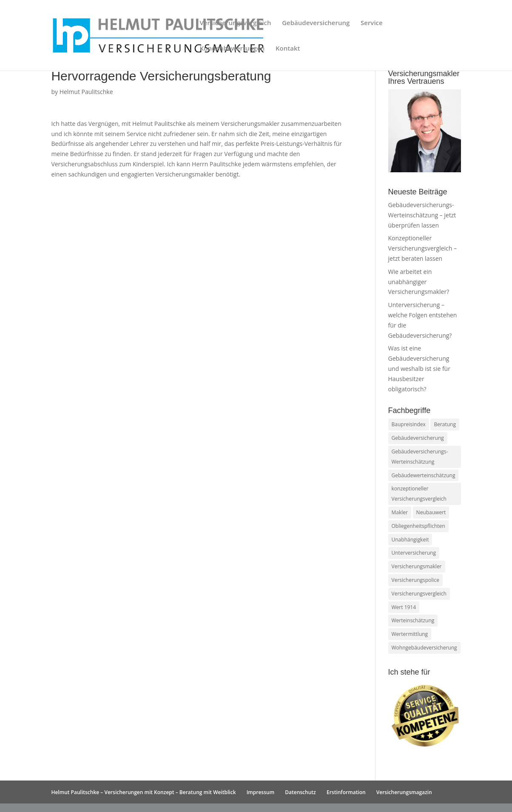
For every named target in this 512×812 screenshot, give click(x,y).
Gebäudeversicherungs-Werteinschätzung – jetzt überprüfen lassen (422, 215)
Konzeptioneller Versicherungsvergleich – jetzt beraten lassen (423, 248)
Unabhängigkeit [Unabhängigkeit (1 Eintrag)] (410, 540)
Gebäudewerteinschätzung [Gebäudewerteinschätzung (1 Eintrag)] (424, 475)
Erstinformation (346, 792)
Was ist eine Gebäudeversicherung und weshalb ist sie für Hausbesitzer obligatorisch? (419, 368)
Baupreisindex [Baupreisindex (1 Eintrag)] (409, 424)
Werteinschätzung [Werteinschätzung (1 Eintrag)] (413, 620)
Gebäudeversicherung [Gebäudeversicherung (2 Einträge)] (418, 438)
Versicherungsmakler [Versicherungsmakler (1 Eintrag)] (417, 566)
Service (372, 23)
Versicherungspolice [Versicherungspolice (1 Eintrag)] (415, 580)
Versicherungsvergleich (235, 23)
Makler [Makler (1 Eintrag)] (400, 512)
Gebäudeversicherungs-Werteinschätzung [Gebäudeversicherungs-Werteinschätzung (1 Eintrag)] (420, 457)
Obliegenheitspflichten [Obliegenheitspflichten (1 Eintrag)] (418, 526)
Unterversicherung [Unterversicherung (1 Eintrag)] (414, 553)
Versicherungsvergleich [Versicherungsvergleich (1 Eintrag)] (419, 594)
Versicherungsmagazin (404, 792)
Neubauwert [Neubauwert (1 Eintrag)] (431, 512)
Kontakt (288, 49)
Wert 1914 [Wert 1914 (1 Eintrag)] (404, 607)
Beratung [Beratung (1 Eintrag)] (445, 424)
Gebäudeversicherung (316, 23)
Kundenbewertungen (232, 49)
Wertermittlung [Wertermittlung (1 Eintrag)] (410, 634)
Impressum (260, 792)
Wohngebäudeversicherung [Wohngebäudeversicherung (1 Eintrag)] (424, 648)
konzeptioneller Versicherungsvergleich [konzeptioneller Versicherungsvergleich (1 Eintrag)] (419, 494)
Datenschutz (300, 792)
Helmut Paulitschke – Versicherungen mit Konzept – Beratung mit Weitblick (143, 792)
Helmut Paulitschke (86, 92)
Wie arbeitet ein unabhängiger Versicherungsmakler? (419, 282)
